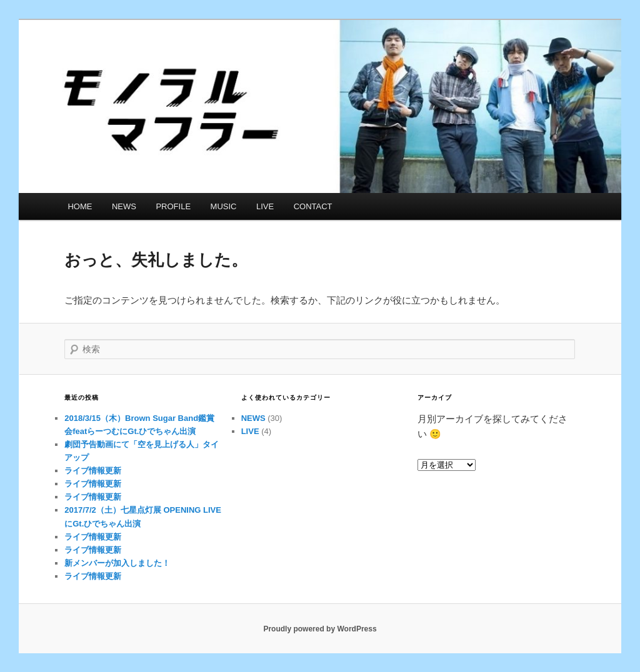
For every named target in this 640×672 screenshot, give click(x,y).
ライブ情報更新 (93, 471)
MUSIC (224, 206)
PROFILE (173, 206)
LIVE (265, 206)
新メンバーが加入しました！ (117, 563)
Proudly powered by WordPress (320, 629)
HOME (80, 206)
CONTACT (313, 206)
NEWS (124, 206)
